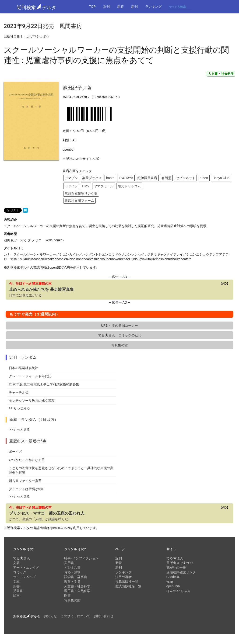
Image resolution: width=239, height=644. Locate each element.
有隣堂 (166, 178)
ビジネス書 (72, 568)
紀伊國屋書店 (147, 178)
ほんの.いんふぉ (178, 591)
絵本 (16, 596)
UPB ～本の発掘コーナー (120, 325)
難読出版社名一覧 (128, 586)
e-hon (204, 178)
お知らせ (50, 616)
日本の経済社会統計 (24, 368)
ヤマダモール (104, 186)
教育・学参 (72, 582)
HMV (86, 186)
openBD (55, 267)
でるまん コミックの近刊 (120, 335)
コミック (20, 572)
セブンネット (186, 178)
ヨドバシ (71, 186)
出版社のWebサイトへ (81, 159)
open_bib (173, 586)
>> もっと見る (19, 408)
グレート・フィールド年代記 (30, 376)
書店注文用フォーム (79, 201)
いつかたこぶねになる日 (27, 460)
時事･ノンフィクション (81, 558)
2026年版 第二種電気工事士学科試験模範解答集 (44, 384)
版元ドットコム (129, 186)
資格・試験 (72, 572)
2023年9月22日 (23, 26)
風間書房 (71, 26)
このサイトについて (75, 616)
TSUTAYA (126, 178)
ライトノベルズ (25, 577)
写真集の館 (119, 345)
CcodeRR (174, 577)
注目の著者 (123, 577)
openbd (68, 149)
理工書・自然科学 (77, 591)
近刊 (106, 7)
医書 (67, 596)
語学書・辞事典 (76, 577)
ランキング (153, 7)
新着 (120, 7)
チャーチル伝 (19, 392)
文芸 (16, 563)
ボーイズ (15, 452)
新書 (16, 586)
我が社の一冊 (176, 568)
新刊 (134, 7)
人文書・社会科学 (221, 74)
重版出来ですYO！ (180, 563)
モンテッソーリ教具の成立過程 (32, 401)
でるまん (22, 558)
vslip (170, 582)
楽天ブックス (92, 178)
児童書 (18, 591)
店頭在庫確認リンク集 (81, 194)
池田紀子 (72, 88)
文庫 (16, 582)
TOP (92, 7)
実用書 (69, 563)
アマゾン (71, 178)
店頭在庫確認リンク (181, 572)
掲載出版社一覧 (127, 582)
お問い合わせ (104, 616)
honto (110, 178)
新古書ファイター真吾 (25, 481)
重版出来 (17, 441)
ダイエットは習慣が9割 (26, 489)
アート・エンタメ (26, 568)
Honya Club (221, 178)
